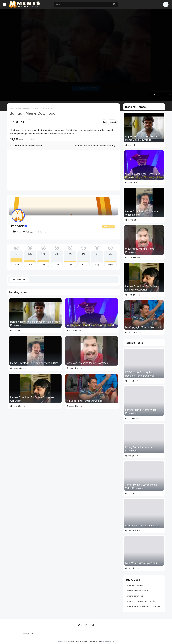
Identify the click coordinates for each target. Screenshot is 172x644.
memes (157, 606)
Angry (111, 265)
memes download (136, 585)
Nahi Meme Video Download (141, 563)
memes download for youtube (141, 601)
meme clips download (138, 591)
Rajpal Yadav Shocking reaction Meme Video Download (35, 323)
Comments (19, 280)
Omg (70, 265)
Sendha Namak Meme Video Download (141, 411)
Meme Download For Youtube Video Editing (34, 363)
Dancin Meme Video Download (26, 146)
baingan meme (24, 108)
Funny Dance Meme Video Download (140, 449)
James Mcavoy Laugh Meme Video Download (141, 486)
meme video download (138, 606)
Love (30, 265)
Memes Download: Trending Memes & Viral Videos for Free (82, 641)
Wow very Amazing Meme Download (87, 363)
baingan (13, 108)
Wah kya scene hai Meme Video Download (90, 325)
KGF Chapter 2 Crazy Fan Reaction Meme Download (140, 374)
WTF (84, 265)
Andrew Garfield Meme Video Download (95, 146)
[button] (166, 4)
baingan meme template (42, 108)
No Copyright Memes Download (84, 401)
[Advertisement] (86, 55)
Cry (97, 265)
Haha (16, 265)
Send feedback (28, 633)
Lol (43, 265)
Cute (57, 265)
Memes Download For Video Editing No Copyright (32, 399)
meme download (135, 596)
